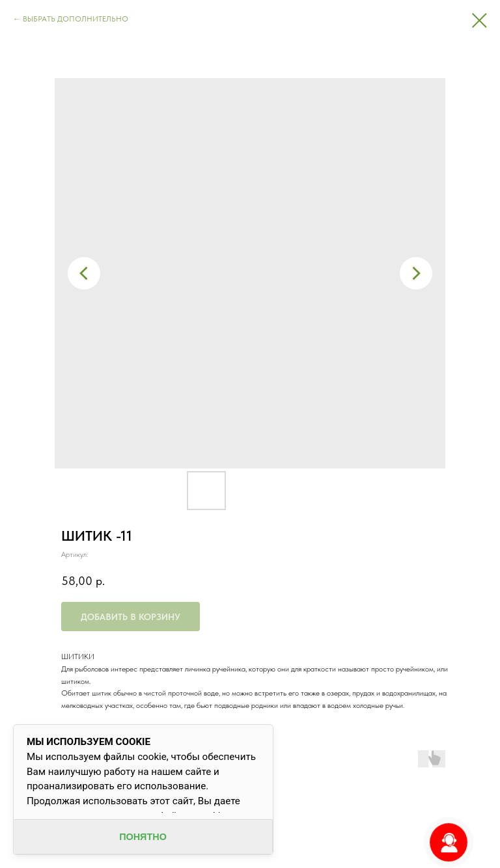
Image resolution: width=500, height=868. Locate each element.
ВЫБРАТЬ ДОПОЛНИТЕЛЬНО (76, 19)
